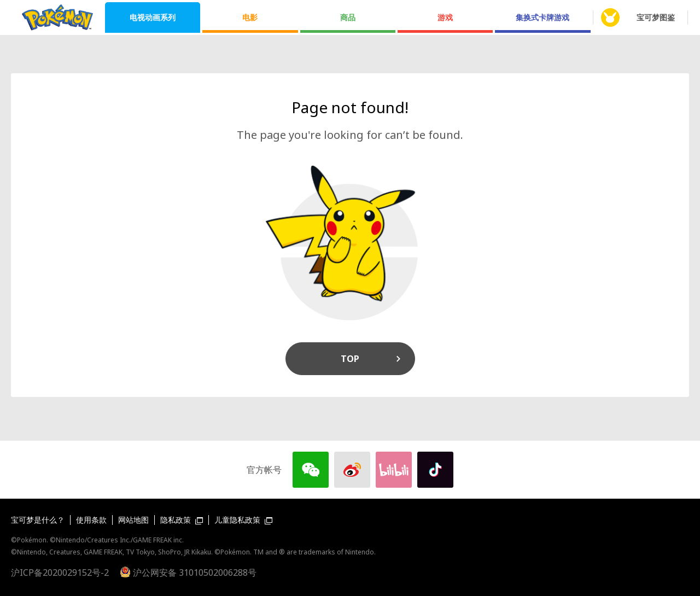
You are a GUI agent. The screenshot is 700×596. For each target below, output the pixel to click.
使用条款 (91, 520)
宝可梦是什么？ (38, 520)
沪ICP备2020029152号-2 (60, 572)
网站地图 (133, 520)
